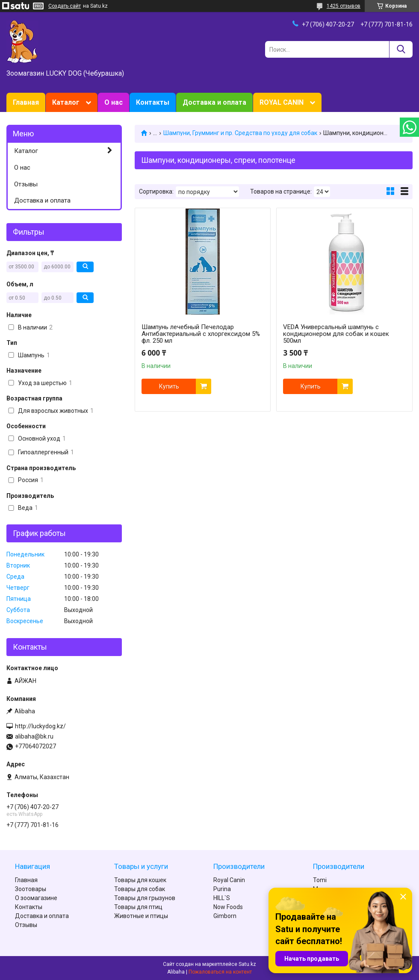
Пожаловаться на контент (220, 972)
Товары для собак (140, 889)
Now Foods (228, 907)
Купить (169, 386)
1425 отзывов (344, 6)
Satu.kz (247, 964)
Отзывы (26, 184)
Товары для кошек (140, 880)
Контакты (153, 102)
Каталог (66, 102)
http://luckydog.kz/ (40, 726)
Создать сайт (65, 6)
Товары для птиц (138, 907)
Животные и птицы (141, 916)
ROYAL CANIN (282, 102)
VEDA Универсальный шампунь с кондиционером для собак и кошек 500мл (336, 334)
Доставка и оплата (214, 102)
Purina (222, 889)
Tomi (320, 880)
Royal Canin (229, 880)
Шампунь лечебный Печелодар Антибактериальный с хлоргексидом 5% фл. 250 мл (201, 334)
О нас (114, 102)
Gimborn (225, 916)
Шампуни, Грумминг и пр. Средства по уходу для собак (240, 133)
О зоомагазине (36, 898)
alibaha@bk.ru (34, 736)
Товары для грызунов (145, 898)
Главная (26, 102)
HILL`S (222, 898)
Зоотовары (31, 889)
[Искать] (401, 49)
